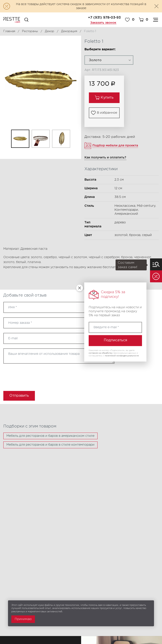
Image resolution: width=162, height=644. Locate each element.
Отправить (19, 396)
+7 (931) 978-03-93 (104, 18)
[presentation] (29, 376)
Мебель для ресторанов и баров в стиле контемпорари (50, 445)
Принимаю (23, 619)
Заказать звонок (103, 23)
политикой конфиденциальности (122, 356)
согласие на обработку (101, 353)
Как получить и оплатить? (105, 158)
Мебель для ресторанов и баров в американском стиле (50, 436)
